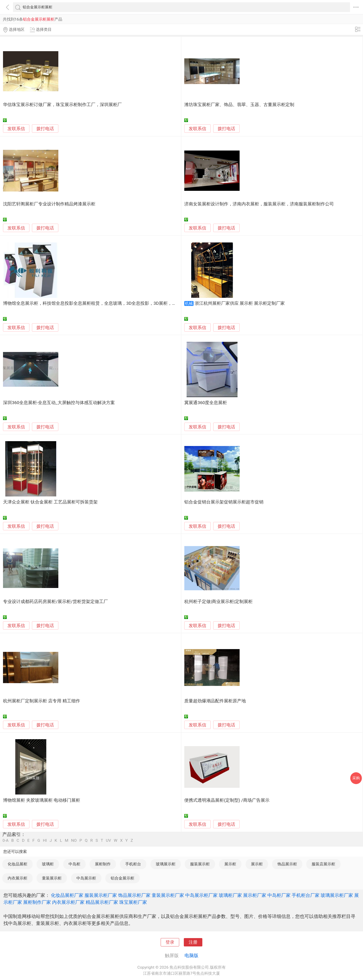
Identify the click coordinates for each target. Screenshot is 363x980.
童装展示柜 (52, 878)
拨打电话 (45, 129)
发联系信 (16, 129)
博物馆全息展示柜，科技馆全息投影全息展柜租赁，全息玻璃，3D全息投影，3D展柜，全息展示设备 (101, 303)
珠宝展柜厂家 (133, 902)
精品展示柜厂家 (102, 902)
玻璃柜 (48, 864)
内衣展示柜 (17, 878)
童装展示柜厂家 (168, 895)
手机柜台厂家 (306, 895)
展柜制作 (103, 864)
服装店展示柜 (323, 864)
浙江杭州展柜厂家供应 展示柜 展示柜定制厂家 (240, 303)
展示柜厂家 (255, 895)
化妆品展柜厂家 (67, 895)
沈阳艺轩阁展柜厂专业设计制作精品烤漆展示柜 (49, 204)
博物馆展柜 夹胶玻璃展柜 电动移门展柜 (41, 800)
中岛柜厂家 (279, 895)
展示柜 (230, 864)
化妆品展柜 (17, 864)
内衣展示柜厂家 (68, 902)
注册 (193, 942)
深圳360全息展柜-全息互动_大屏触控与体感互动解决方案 (59, 403)
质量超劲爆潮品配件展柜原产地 (215, 701)
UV (108, 840)
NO (74, 840)
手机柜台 (133, 864)
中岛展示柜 (86, 878)
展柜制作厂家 (37, 902)
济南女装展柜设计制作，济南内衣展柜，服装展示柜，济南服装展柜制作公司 (259, 204)
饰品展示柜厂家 (134, 895)
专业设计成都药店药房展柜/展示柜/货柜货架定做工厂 (55, 602)
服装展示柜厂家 (101, 895)
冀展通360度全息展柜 (206, 403)
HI (45, 840)
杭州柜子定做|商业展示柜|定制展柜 (218, 602)
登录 (170, 942)
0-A (6, 840)
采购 (356, 778)
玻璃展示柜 (166, 864)
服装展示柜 (200, 864)
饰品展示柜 (287, 864)
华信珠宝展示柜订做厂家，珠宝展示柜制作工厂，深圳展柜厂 (62, 105)
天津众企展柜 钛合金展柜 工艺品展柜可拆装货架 (50, 502)
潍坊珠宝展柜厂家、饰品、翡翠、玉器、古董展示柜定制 (239, 105)
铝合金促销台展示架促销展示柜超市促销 (224, 502)
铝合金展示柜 (122, 878)
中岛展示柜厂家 (201, 895)
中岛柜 (74, 864)
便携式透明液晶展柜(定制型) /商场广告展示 (227, 800)
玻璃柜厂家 (230, 895)
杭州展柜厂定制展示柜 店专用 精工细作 (41, 701)
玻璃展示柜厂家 (337, 895)
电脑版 (191, 955)
